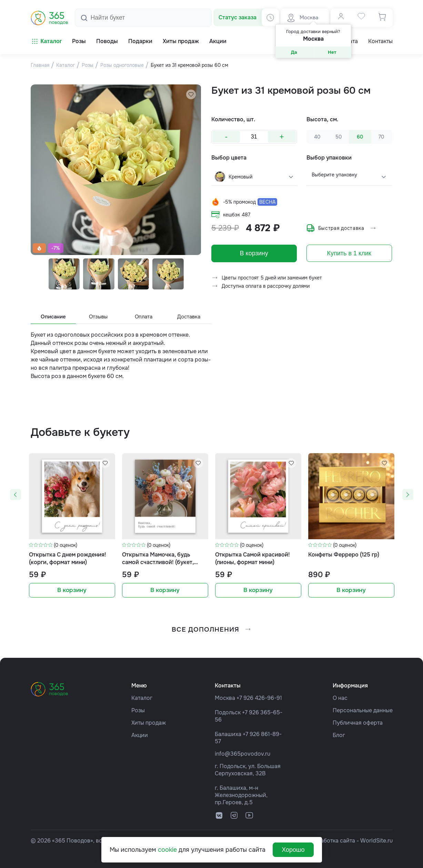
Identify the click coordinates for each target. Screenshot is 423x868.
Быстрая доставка (341, 228)
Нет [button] (332, 52)
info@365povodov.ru (243, 753)
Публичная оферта (358, 722)
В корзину (254, 253)
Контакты (380, 41)
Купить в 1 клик (349, 253)
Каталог (46, 41)
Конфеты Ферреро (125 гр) (344, 555)
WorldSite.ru (376, 840)
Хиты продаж (149, 722)
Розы (138, 710)
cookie (167, 850)
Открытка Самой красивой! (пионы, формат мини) (253, 559)
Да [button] (294, 52)
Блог (339, 735)
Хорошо (293, 850)
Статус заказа (238, 17)
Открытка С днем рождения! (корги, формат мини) (68, 559)
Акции (140, 735)
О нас (340, 698)
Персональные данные (363, 710)
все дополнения (212, 630)
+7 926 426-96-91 (259, 698)
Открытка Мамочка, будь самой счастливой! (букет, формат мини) (158, 559)
